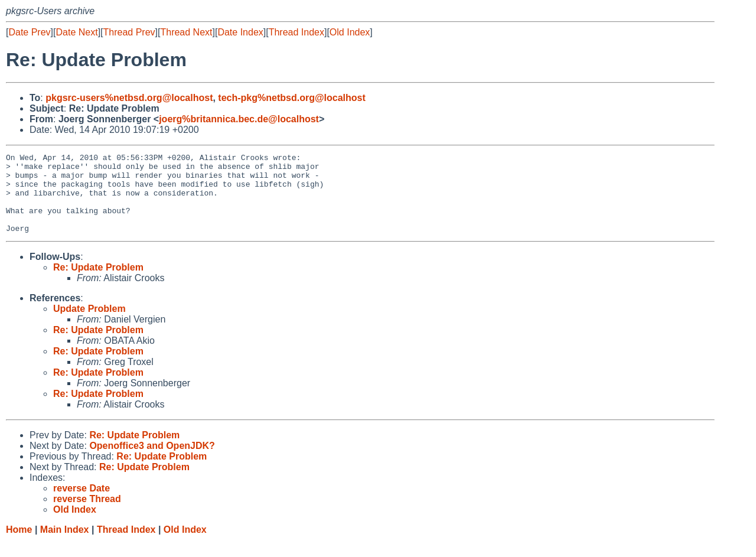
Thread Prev (129, 32)
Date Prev (29, 32)
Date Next (76, 32)
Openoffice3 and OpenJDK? (152, 462)
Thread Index (296, 32)
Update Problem (89, 325)
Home (19, 545)
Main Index (65, 545)
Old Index (350, 32)
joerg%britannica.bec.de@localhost (239, 119)
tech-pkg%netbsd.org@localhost (291, 98)
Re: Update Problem (98, 283)
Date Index (240, 32)
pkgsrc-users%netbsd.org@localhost (129, 98)
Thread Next (186, 32)
